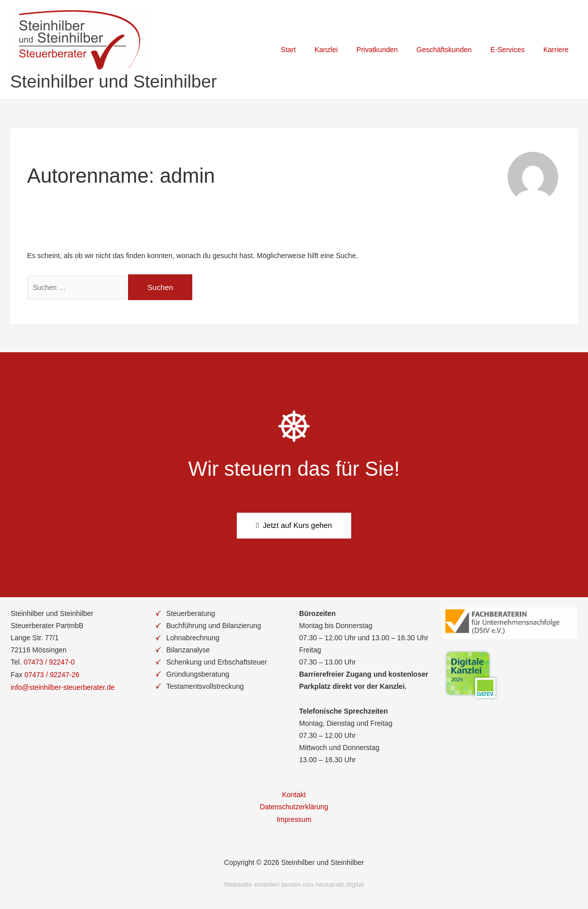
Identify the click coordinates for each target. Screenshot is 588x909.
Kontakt (294, 795)
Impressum (294, 819)
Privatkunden (393, 50)
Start (313, 50)
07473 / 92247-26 (52, 674)
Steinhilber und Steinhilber (114, 81)
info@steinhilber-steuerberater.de (63, 686)
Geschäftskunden (456, 50)
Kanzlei (347, 50)
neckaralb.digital (340, 883)
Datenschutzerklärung (294, 807)
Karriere (558, 50)
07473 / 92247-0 (50, 662)
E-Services (515, 50)
